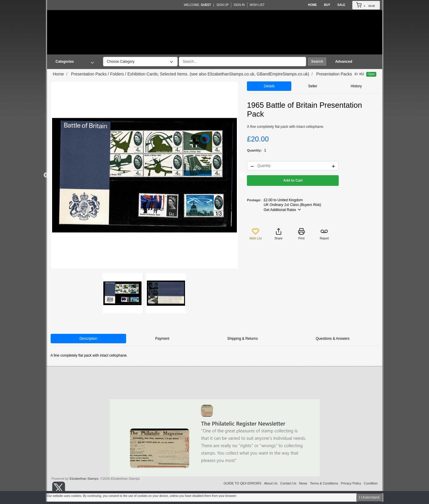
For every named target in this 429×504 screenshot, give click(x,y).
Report (324, 234)
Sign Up (222, 5)
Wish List (257, 5)
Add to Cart (293, 181)
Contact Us (288, 483)
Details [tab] (269, 86)
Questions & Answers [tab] (333, 339)
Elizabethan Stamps (84, 479)
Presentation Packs (334, 74)
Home (312, 5)
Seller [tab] (313, 86)
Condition (371, 483)
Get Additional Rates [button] (283, 210)
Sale (341, 5)
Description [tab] (88, 339)
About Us (271, 483)
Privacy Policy (351, 483)
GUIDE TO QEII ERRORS (242, 483)
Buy (327, 5)
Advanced (344, 62)
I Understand (369, 497)
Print (301, 234)
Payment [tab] (162, 339)
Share (278, 234)
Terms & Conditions (324, 483)
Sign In (239, 5)
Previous (46, 175)
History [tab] (356, 86)
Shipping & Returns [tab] (242, 339)
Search (317, 62)
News (303, 483)
